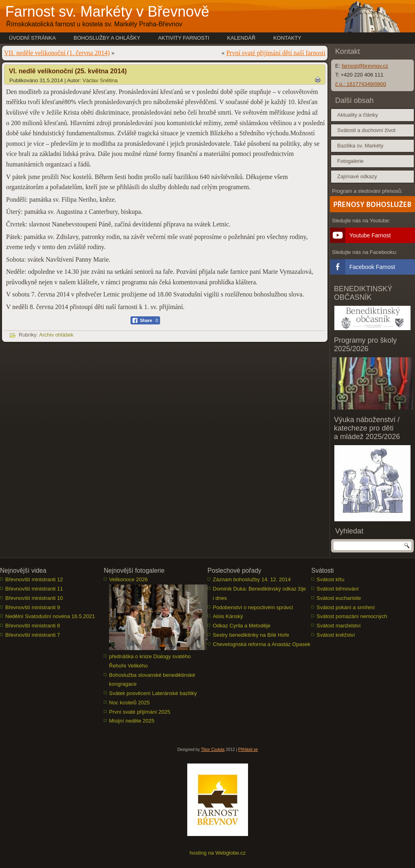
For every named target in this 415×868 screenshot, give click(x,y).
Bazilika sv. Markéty (360, 146)
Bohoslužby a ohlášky (107, 38)
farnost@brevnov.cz (365, 66)
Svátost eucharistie (339, 598)
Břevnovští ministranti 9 (33, 607)
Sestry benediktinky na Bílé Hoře (251, 635)
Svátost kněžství (336, 635)
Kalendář (241, 38)
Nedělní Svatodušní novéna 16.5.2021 (50, 616)
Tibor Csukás (213, 750)
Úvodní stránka (32, 38)
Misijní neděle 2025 (132, 721)
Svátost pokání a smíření (346, 607)
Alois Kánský (228, 616)
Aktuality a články (357, 115)
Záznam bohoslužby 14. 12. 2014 (252, 579)
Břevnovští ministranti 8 (33, 626)
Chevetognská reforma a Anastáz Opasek (262, 644)
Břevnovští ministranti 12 (34, 579)
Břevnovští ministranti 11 (34, 589)
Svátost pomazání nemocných (352, 616)
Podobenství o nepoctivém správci (253, 607)
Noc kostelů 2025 (129, 703)
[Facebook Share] (145, 320)
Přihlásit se (248, 750)
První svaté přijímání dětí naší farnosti (276, 53)
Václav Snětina (100, 80)
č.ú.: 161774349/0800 (361, 84)
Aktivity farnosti (184, 38)
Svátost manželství (339, 626)
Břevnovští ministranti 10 (34, 598)
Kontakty (287, 38)
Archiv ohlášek (57, 335)
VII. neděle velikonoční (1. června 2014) (57, 53)
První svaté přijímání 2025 (140, 712)
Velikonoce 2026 (128, 579)
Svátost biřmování (338, 589)
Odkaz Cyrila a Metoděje (242, 626)
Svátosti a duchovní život (366, 130)
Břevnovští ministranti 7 (33, 635)
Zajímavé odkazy (357, 176)
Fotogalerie (350, 161)
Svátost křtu (331, 579)
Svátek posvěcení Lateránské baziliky (153, 693)
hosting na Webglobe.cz (218, 853)
